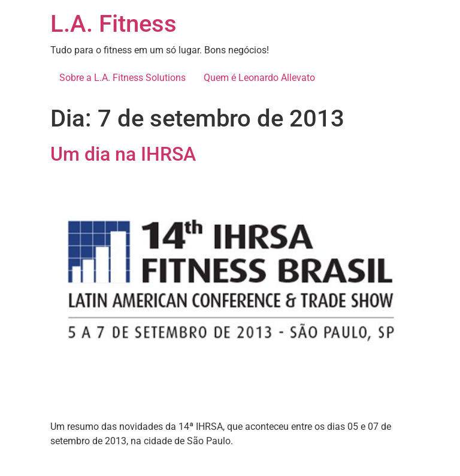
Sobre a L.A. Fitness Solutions (122, 78)
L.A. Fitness (114, 24)
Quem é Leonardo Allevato (259, 78)
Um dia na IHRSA (123, 154)
